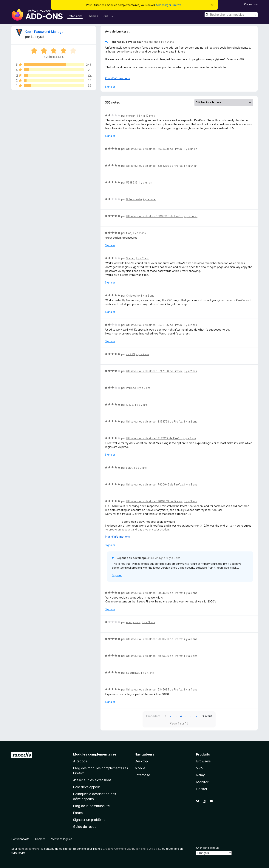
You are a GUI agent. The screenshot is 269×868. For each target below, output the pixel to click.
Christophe (133, 296)
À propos (80, 761)
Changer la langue (207, 848)
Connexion (251, 4)
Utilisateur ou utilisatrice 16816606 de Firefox (154, 656)
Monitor (202, 782)
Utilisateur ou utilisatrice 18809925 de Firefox (154, 216)
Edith (129, 468)
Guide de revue (85, 827)
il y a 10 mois (147, 116)
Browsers (203, 761)
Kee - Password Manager (45, 32)
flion (129, 233)
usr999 (130, 354)
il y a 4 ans (191, 656)
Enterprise (142, 775)
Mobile (140, 768)
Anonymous (133, 622)
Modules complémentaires (95, 754)
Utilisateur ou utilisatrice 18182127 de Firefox (154, 438)
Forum (78, 813)
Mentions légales (62, 839)
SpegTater (133, 673)
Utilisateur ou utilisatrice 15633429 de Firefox (154, 149)
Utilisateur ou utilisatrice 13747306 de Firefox (154, 371)
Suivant (207, 716)
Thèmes (93, 16)
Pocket (202, 789)
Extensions (75, 16)
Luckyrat (38, 37)
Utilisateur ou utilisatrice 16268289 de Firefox (154, 166)
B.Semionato (134, 199)
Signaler (110, 87)
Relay (200, 775)
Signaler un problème (89, 820)
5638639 (132, 182)
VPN (200, 768)
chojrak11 (132, 116)
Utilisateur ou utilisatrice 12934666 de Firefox (154, 593)
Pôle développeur (86, 787)
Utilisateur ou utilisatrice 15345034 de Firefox (154, 689)
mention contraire (29, 849)
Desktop (141, 761)
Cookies (40, 839)
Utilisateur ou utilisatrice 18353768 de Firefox (154, 421)
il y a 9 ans (167, 42)
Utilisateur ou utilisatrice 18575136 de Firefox (154, 325)
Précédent (153, 716)
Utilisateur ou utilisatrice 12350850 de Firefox (154, 639)
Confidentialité (20, 839)
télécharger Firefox (168, 5)
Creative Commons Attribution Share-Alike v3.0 (132, 849)
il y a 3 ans (190, 438)
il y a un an (191, 149)
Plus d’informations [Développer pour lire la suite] (117, 78)
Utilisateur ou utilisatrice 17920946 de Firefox (154, 484)
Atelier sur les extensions (92, 780)
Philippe (131, 388)
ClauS (130, 405)
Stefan (130, 258)
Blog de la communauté (91, 806)
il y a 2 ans (139, 233)
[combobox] (231, 15)
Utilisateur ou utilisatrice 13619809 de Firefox (154, 501)
